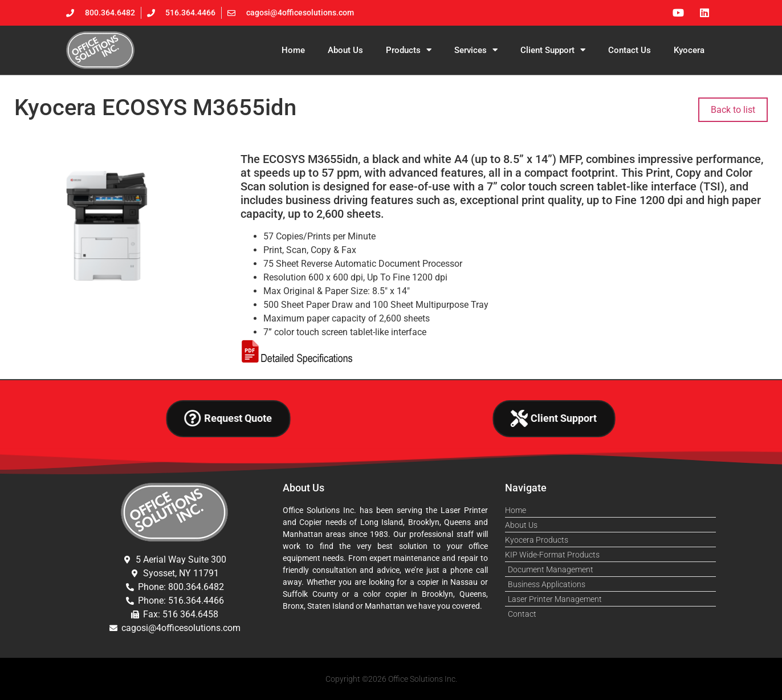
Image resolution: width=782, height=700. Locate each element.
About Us (345, 50)
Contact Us (630, 50)
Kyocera (689, 50)
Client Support (553, 50)
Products (409, 50)
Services (476, 50)
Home (293, 50)
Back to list (733, 110)
